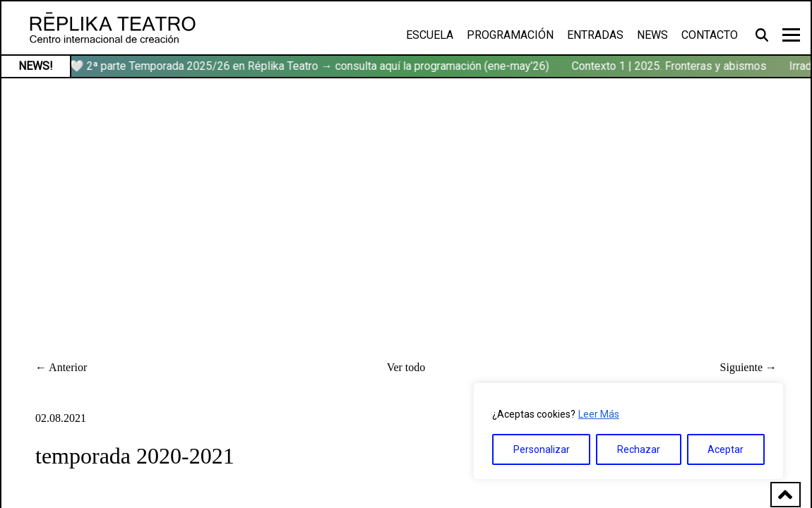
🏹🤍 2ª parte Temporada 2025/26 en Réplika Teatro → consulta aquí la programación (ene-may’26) (305, 66)
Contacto (710, 35)
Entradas (595, 35)
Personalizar (542, 449)
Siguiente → (748, 367)
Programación (510, 35)
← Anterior (61, 367)
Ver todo (406, 367)
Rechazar (639, 449)
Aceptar (726, 449)
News (652, 35)
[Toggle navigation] (791, 35)
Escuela (430, 35)
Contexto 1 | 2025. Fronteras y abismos (672, 66)
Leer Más (599, 414)
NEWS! (36, 66)
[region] (628, 431)
